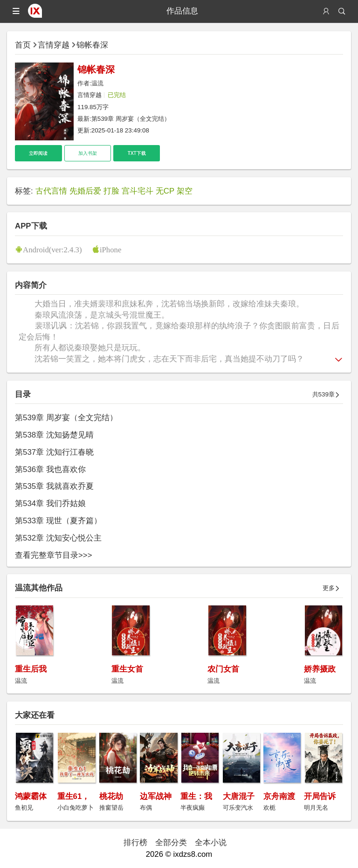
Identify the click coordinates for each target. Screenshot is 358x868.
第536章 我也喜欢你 (50, 469)
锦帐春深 (92, 45)
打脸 (111, 191)
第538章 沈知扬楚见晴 (54, 435)
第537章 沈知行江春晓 (54, 452)
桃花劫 (111, 796)
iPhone (111, 249)
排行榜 (135, 843)
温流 (97, 83)
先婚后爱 (85, 191)
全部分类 (171, 843)
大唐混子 (239, 796)
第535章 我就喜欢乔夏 (54, 486)
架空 (185, 191)
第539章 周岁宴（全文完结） (131, 119)
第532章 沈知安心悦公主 (58, 538)
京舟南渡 (279, 796)
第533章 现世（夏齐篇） (58, 521)
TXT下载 (137, 153)
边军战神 (156, 796)
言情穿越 (54, 45)
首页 (23, 45)
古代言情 (51, 191)
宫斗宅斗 (138, 191)
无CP (165, 191)
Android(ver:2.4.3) (52, 249)
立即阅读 (38, 153)
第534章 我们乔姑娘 (50, 503)
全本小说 (211, 843)
